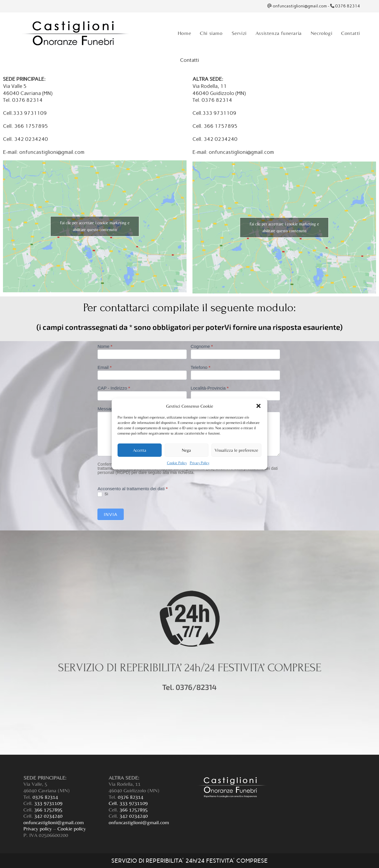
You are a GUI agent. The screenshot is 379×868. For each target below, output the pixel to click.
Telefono (201, 367)
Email (105, 367)
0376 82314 (348, 6)
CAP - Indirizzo (114, 388)
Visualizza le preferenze (236, 450)
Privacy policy (38, 829)
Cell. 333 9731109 (128, 803)
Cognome (202, 346)
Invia (111, 514)
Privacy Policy (200, 463)
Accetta (140, 450)
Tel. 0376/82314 (189, 687)
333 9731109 (48, 803)
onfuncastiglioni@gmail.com (300, 6)
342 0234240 (48, 816)
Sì (103, 494)
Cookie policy (72, 829)
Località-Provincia (210, 388)
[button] (258, 406)
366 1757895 (48, 810)
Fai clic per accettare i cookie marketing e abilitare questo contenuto (95, 226)
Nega (186, 450)
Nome (105, 346)
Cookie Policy (177, 463)
